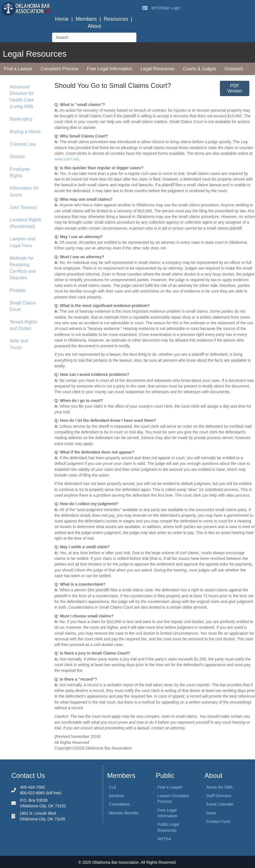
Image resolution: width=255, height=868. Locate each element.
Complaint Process (60, 69)
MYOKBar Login (166, 8)
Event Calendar (220, 804)
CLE (112, 787)
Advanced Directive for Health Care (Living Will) (22, 97)
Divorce (17, 157)
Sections (116, 796)
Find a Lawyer (18, 69)
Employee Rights (20, 172)
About (94, 26)
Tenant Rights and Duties (23, 325)
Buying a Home (25, 132)
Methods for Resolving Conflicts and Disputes (23, 268)
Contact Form (218, 822)
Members (86, 19)
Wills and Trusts (19, 344)
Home (62, 19)
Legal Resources (158, 69)
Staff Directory (219, 796)
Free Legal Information (110, 69)
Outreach (234, 69)
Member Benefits (124, 813)
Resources (116, 19)
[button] (235, 88)
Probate (18, 290)
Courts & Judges (200, 69)
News (211, 813)
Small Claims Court (23, 306)
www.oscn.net (67, 159)
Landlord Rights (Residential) (25, 223)
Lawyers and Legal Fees (22, 242)
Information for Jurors (24, 191)
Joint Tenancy (23, 207)
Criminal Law (23, 144)
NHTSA (164, 839)
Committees (119, 804)
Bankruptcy (21, 119)
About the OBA (219, 787)
